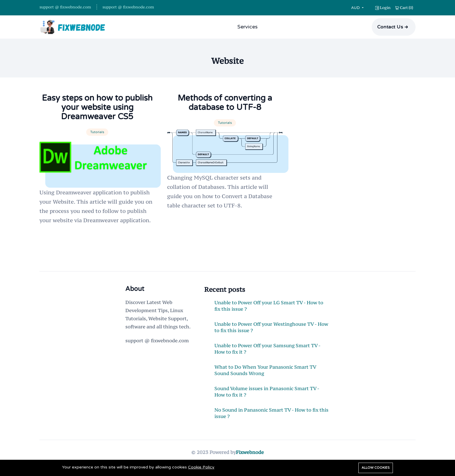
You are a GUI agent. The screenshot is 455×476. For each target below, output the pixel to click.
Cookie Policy (201, 467)
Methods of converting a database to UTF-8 (225, 103)
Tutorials (97, 132)
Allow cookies (376, 468)
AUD (356, 8)
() (404, 8)
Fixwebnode (250, 452)
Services (248, 27)
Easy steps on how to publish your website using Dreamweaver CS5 (97, 107)
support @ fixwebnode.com (65, 7)
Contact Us (390, 27)
